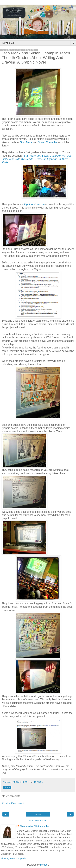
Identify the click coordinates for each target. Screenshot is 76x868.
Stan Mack (26, 142)
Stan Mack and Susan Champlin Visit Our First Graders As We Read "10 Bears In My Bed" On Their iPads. (36, 159)
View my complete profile (14, 858)
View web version (38, 821)
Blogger (44, 865)
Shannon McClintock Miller (35, 826)
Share (7, 787)
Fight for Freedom (34, 204)
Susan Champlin (47, 142)
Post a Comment (13, 803)
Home (38, 814)
